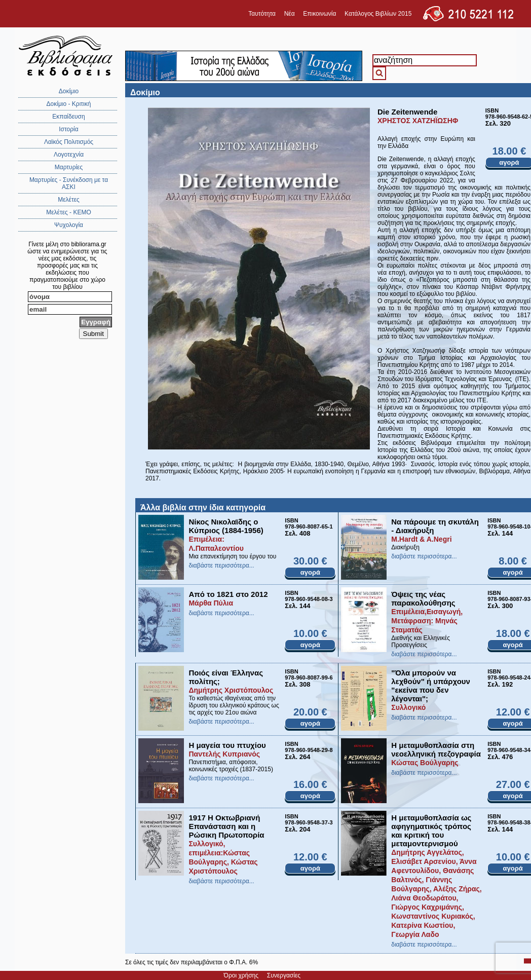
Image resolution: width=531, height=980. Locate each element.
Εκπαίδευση (68, 117)
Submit (93, 334)
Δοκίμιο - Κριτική (69, 104)
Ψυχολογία (69, 225)
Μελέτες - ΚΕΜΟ (69, 212)
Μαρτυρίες (69, 167)
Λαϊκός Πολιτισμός (69, 142)
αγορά (310, 572)
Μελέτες (69, 200)
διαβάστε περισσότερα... (221, 566)
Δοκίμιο (69, 91)
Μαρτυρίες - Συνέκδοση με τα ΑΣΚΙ (69, 183)
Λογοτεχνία (69, 155)
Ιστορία (68, 129)
